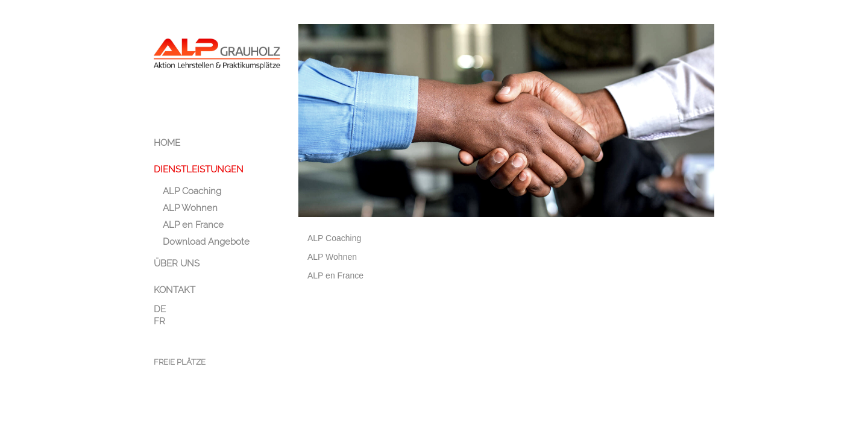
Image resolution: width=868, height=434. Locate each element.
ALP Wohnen (332, 257)
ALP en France (335, 275)
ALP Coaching (334, 238)
